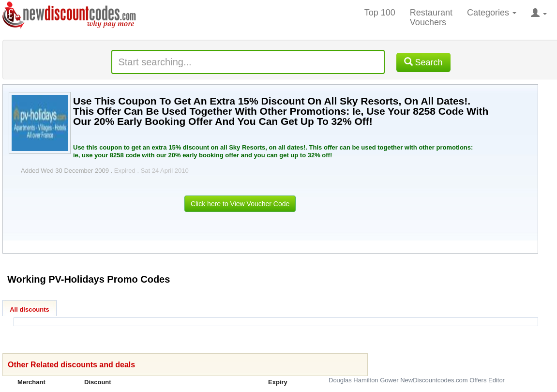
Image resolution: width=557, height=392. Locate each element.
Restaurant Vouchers (431, 17)
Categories (492, 13)
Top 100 (380, 13)
